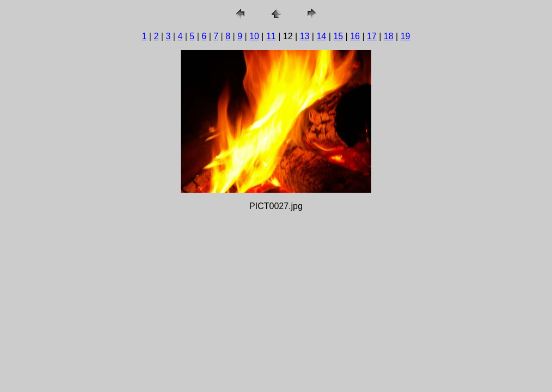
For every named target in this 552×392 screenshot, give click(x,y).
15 (338, 36)
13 (305, 36)
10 (254, 36)
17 (372, 36)
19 (406, 36)
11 (271, 36)
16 (355, 36)
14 (321, 36)
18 (389, 36)
